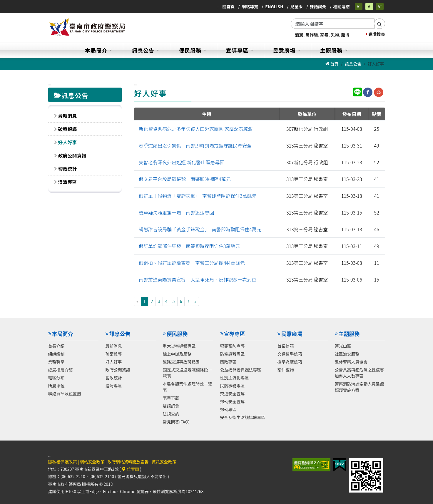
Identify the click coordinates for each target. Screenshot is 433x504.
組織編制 (56, 354)
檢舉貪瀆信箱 (290, 361)
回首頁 (228, 6)
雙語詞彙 (318, 6)
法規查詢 (171, 413)
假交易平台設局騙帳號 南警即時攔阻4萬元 (185, 179)
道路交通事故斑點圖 (181, 361)
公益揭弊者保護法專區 (241, 369)
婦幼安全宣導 (233, 401)
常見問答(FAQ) (176, 421)
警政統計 (68, 169)
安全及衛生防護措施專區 (243, 417)
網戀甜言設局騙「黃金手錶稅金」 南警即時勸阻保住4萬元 (200, 229)
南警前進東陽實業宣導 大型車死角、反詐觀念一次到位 (198, 279)
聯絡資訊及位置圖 (65, 393)
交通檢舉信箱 (290, 354)
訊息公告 (353, 64)
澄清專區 (68, 182)
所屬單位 (56, 385)
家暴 (324, 35)
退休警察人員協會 (351, 361)
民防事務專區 (233, 385)
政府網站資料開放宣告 (128, 462)
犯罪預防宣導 (233, 346)
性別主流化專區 (235, 377)
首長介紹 (56, 346)
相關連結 (342, 6)
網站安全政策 (92, 462)
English (274, 6)
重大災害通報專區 (179, 346)
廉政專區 (228, 361)
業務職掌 (56, 361)
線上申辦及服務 (177, 354)
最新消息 (68, 116)
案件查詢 (286, 369)
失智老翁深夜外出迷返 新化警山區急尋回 (182, 162)
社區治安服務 (347, 354)
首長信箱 (286, 346)
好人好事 (68, 142)
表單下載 (171, 398)
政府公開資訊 (72, 155)
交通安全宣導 (233, 393)
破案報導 (68, 129)
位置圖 (130, 469)
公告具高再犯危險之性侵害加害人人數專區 (360, 372)
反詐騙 (312, 35)
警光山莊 (343, 346)
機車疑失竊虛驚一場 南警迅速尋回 (176, 212)
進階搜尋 (375, 34)
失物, (336, 35)
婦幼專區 (228, 409)
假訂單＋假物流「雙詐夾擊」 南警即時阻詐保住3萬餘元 (198, 196)
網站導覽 (250, 6)
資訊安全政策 (164, 462)
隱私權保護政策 (63, 462)
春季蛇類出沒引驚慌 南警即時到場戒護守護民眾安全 (195, 145)
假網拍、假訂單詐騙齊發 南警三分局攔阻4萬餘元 (192, 263)
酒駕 (299, 35)
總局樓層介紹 (61, 369)
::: (217, 6)
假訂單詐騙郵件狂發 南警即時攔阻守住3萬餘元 (189, 246)
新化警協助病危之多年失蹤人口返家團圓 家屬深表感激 (196, 129)
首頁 (332, 64)
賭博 (345, 35)
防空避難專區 (233, 354)
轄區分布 (56, 377)
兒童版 (297, 6)
